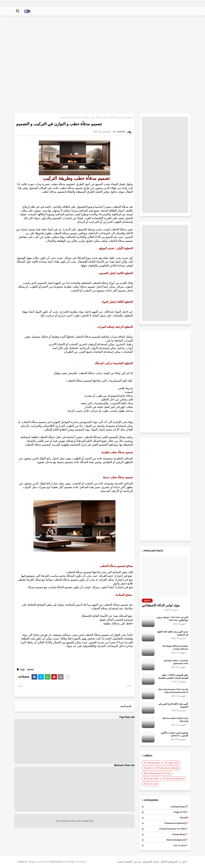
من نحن (137, 862)
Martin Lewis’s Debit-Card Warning (175, 720)
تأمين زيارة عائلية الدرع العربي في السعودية (173, 705)
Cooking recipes (153, 763)
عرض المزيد (126, 706)
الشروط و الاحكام (169, 862)
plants (113, 117)
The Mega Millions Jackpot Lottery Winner (175, 647)
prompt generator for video (158, 773)
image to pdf (173, 763)
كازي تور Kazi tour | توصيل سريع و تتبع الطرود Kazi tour (172, 619)
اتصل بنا (183, 862)
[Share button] (67, 677)
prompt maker (153, 779)
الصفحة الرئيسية (125, 117)
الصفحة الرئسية (125, 862)
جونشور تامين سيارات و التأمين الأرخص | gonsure (174, 734)
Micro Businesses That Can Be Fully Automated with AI (173, 691)
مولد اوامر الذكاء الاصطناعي (161, 605)
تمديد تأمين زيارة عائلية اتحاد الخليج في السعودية (173, 633)
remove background (175, 779)
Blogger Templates (38, 862)
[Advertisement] (102, 41)
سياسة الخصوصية (151, 862)
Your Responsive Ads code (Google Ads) (74, 821)
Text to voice (152, 784)
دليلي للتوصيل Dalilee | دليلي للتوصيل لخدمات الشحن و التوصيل (173, 676)
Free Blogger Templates (75, 862)
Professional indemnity (169, 768)
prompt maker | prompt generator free (176, 662)
